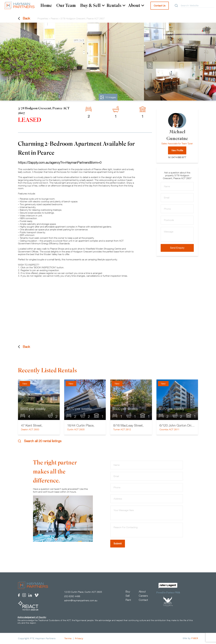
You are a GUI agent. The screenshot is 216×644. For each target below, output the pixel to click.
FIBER (195, 638)
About (136, 6)
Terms (68, 638)
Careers (143, 596)
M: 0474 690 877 (177, 157)
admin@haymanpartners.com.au (81, 600)
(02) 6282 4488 (72, 596)
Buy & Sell (92, 6)
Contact (143, 600)
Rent (128, 600)
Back (24, 18)
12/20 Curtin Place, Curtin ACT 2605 (83, 592)
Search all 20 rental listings (40, 441)
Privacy (79, 638)
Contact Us (160, 6)
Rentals (116, 6)
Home (46, 6)
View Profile (177, 150)
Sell (127, 596)
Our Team (66, 6)
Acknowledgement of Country (32, 617)
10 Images (108, 97)
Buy (128, 591)
